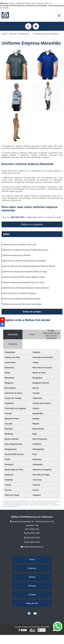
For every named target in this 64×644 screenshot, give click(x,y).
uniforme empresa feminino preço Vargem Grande (24, 277)
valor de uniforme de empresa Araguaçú (20, 293)
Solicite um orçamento (32, 224)
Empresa (32, 568)
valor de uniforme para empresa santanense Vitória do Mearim (29, 266)
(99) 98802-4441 (32, 542)
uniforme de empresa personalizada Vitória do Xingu (25, 272)
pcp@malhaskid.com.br (32, 547)
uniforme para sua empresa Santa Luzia (20, 245)
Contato (32, 595)
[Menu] (59, 15)
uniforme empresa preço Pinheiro (17, 255)
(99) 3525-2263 (18, 217)
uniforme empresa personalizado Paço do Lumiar (23, 282)
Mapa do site (32, 603)
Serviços (32, 586)
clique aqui (32, 217)
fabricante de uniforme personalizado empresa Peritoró (26, 288)
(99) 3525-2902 (32, 538)
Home (32, 559)
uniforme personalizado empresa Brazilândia (21, 299)
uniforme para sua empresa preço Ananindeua (22, 304)
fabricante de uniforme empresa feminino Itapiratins (24, 261)
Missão (32, 577)
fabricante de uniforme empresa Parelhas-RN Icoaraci (25, 250)
